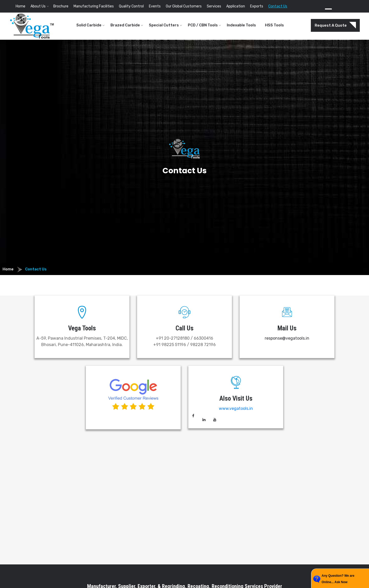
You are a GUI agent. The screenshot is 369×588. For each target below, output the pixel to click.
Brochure (61, 6)
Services (214, 6)
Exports (257, 6)
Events (155, 6)
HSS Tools (274, 25)
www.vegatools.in (236, 408)
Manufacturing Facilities (94, 6)
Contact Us (278, 6)
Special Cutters (164, 25)
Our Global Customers (184, 6)
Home (20, 6)
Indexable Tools (241, 25)
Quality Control (131, 6)
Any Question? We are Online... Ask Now (338, 579)
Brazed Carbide (125, 25)
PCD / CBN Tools (203, 25)
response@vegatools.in (287, 338)
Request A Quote (335, 25)
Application (236, 6)
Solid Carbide (89, 25)
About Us (38, 6)
